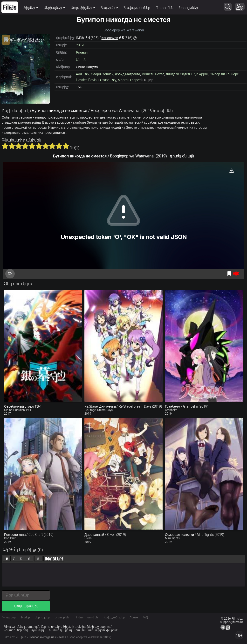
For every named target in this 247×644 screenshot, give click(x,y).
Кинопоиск (110, 38)
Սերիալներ (54, 8)
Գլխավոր (9, 617)
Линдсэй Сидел (178, 74)
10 (66, 146)
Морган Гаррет (129, 80)
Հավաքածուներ (137, 8)
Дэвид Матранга (127, 74)
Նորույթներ (188, 8)
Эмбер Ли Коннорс (224, 74)
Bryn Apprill (200, 74)
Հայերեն (109, 8)
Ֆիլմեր (31, 8)
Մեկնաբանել (26, 606)
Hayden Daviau (87, 80)
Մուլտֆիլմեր (83, 8)
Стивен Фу (108, 80)
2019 (80, 45)
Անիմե (81, 60)
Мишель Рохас (153, 74)
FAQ (145, 617)
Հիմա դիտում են (86, 617)
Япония (82, 52)
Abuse (134, 617)
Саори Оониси (102, 74)
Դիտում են (165, 8)
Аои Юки (83, 74)
